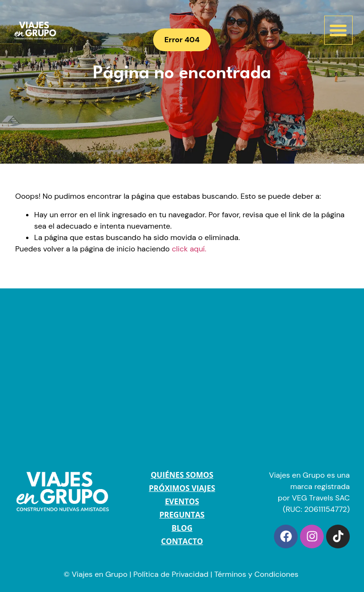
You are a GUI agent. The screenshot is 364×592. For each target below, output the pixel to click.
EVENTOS (182, 501)
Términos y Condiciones (257, 574)
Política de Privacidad (171, 574)
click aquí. (189, 249)
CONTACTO (182, 541)
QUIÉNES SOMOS (182, 475)
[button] (339, 30)
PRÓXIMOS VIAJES (182, 488)
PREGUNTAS (182, 515)
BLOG (182, 528)
